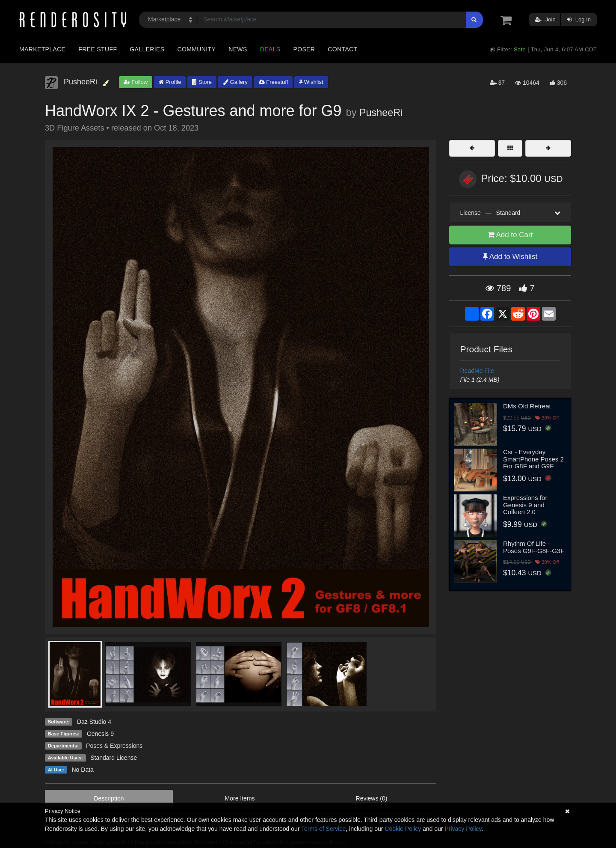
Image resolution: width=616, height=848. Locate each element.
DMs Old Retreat (527, 406)
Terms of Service (323, 829)
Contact (342, 49)
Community (197, 49)
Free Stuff (98, 49)
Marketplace (42, 49)
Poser (304, 49)
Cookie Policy (403, 829)
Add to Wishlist (510, 257)
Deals (270, 49)
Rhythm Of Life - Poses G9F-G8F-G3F (534, 547)
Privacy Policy (463, 829)
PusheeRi (381, 113)
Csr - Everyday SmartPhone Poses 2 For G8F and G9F (533, 459)
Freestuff (274, 82)
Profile (170, 82)
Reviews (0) (372, 798)
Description (109, 798)
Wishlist (311, 82)
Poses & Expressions (114, 746)
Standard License (114, 758)
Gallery (235, 82)
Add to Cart (510, 235)
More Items (240, 798)
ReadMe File (477, 371)
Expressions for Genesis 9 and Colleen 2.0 (525, 505)
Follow (136, 82)
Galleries (147, 49)
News (238, 49)
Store (202, 82)
